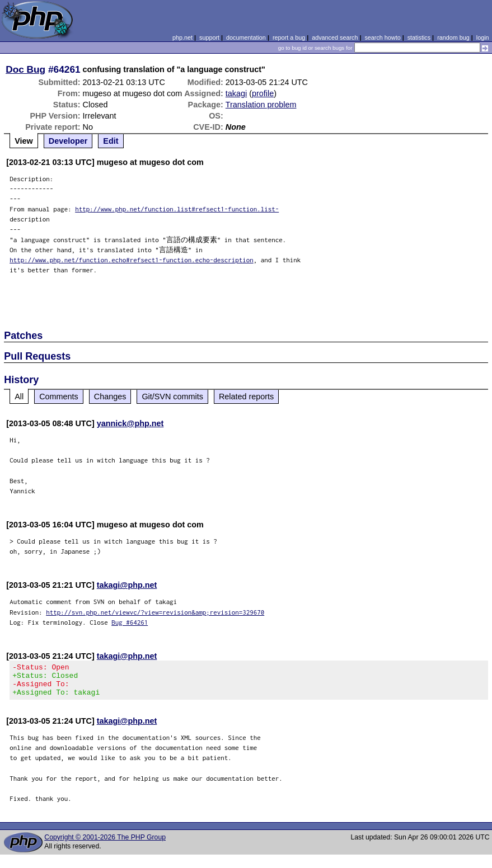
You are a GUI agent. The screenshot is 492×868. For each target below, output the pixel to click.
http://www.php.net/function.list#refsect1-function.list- (177, 209)
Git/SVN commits (172, 397)
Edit (111, 141)
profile (263, 93)
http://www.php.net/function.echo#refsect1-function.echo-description (132, 260)
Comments (59, 397)
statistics (419, 37)
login (483, 37)
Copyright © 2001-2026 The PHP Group (105, 844)
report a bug (289, 37)
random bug (453, 37)
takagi (236, 93)
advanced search (335, 37)
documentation (246, 37)
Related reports (246, 397)
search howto (382, 37)
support (209, 37)
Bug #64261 (130, 622)
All (19, 397)
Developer (68, 141)
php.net (182, 37)
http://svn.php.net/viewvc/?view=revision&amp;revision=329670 (155, 612)
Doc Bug (25, 69)
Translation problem (261, 105)
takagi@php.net (127, 585)
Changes (110, 397)
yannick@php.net (130, 423)
